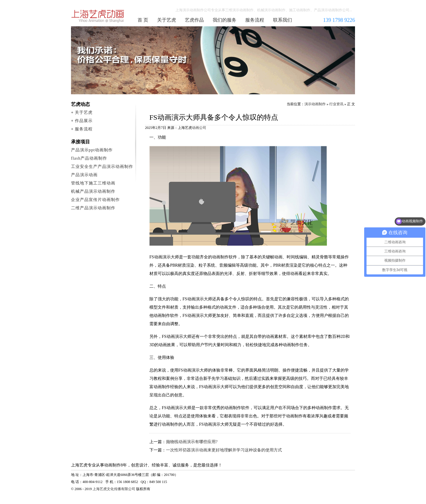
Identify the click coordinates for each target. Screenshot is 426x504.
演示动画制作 (315, 104)
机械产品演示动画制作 (93, 191)
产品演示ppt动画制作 (92, 150)
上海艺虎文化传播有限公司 (114, 489)
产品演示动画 (84, 175)
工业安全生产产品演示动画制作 (102, 167)
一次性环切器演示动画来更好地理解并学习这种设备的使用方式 (224, 450)
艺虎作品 (194, 20)
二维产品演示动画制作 (93, 208)
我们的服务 (225, 20)
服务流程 (255, 20)
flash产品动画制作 (89, 158)
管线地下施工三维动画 (93, 183)
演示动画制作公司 (98, 16)
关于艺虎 (167, 20)
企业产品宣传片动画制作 (95, 200)
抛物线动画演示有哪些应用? (192, 442)
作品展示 (84, 121)
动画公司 (199, 128)
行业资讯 (336, 104)
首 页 (143, 20)
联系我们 (283, 20)
